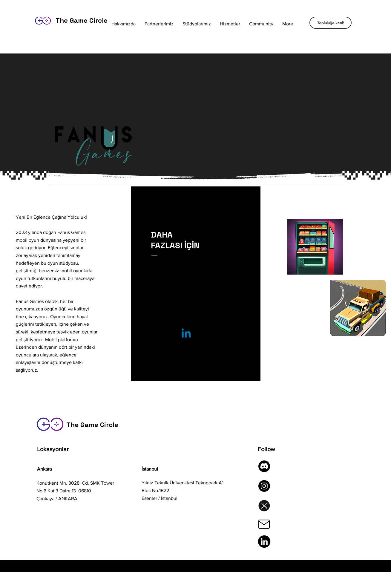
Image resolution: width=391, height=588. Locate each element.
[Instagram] (264, 486)
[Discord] (264, 466)
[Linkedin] (186, 334)
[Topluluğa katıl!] (331, 23)
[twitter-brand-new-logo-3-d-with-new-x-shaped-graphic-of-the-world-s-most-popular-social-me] (264, 506)
